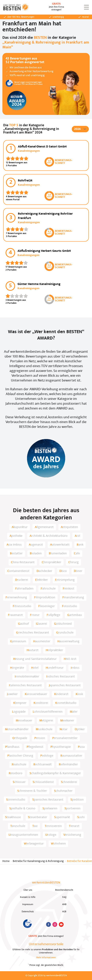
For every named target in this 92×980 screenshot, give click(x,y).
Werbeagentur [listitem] (34, 844)
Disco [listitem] (63, 571)
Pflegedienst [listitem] (35, 747)
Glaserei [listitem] (41, 624)
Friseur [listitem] (35, 615)
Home (6, 861)
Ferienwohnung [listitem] (16, 598)
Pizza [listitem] (81, 747)
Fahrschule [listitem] (48, 589)
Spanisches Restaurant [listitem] (48, 800)
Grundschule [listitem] (65, 633)
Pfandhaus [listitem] (12, 747)
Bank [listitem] (80, 545)
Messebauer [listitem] (24, 721)
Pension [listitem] (40, 738)
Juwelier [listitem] (12, 694)
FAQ (64, 897)
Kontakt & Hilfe (28, 897)
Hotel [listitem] (35, 668)
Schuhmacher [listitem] (63, 791)
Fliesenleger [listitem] (47, 606)
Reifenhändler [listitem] (68, 765)
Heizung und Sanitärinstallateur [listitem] (35, 659)
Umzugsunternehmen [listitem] (23, 835)
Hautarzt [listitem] (33, 650)
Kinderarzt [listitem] (61, 694)
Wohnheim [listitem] (58, 844)
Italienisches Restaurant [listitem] (25, 685)
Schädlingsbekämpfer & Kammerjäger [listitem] (55, 773)
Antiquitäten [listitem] (69, 527)
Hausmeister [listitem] (42, 641)
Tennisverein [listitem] (53, 826)
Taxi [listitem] (35, 826)
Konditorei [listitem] (41, 703)
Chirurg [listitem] (74, 562)
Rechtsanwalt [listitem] (43, 765)
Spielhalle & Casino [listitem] (22, 809)
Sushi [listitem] (81, 817)
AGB (64, 912)
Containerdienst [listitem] (18, 571)
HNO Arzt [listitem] (70, 659)
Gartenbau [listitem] (75, 615)
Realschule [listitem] (19, 765)
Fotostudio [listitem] (70, 606)
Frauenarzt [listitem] (15, 615)
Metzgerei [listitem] (46, 721)
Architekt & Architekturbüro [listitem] (49, 536)
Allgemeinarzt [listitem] (44, 527)
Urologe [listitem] (51, 835)
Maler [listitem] (74, 712)
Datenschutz (28, 912)
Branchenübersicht (64, 890)
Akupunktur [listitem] (20, 527)
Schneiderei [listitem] (69, 782)
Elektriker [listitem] (42, 580)
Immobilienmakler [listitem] (27, 677)
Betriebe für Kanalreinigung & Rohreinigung (38, 861)
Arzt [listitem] (77, 536)
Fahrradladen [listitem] (24, 589)
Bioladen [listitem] (36, 554)
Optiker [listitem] (80, 729)
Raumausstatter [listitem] (71, 756)
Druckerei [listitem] (22, 580)
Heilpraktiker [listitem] (54, 650)
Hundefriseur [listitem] (55, 668)
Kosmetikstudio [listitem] (66, 703)
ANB (64, 904)
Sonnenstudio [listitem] (16, 800)
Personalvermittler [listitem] (65, 738)
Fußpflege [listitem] (53, 615)
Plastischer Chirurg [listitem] (20, 756)
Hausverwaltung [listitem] (68, 641)
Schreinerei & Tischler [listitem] (32, 791)
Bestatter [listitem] (16, 554)
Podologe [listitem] (47, 756)
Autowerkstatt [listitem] (60, 545)
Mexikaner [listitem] (67, 721)
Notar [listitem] (64, 729)
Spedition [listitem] (77, 800)
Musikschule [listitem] (44, 729)
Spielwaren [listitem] (50, 809)
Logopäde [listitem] (19, 712)
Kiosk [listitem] (79, 694)
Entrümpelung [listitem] (65, 580)
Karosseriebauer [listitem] (36, 694)
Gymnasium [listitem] (18, 641)
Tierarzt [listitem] (74, 826)
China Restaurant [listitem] (23, 562)
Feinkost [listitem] (69, 589)
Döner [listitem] (78, 571)
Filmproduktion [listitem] (45, 598)
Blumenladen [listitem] (58, 554)
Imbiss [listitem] (75, 668)
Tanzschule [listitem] (18, 826)
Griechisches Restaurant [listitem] (33, 633)
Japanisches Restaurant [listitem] (65, 685)
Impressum (28, 904)
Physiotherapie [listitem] (61, 747)
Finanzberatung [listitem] (73, 598)
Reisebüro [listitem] (16, 773)
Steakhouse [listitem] (13, 817)
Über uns (28, 890)
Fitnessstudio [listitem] (22, 606)
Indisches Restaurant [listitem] (61, 677)
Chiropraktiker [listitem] (51, 562)
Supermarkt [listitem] (62, 817)
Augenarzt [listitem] (36, 545)
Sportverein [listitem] (73, 809)
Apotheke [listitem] (16, 536)
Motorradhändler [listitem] (17, 729)
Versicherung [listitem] (72, 835)
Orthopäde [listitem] (20, 738)
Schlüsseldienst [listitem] (43, 782)
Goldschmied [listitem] (63, 624)
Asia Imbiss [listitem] (14, 545)
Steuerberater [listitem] (38, 817)
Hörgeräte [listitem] (17, 668)
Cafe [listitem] (77, 554)
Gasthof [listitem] (23, 624)
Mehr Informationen (46, 958)
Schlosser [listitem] (19, 782)
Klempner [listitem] (20, 703)
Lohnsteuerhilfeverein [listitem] (48, 712)
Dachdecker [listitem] (44, 571)
